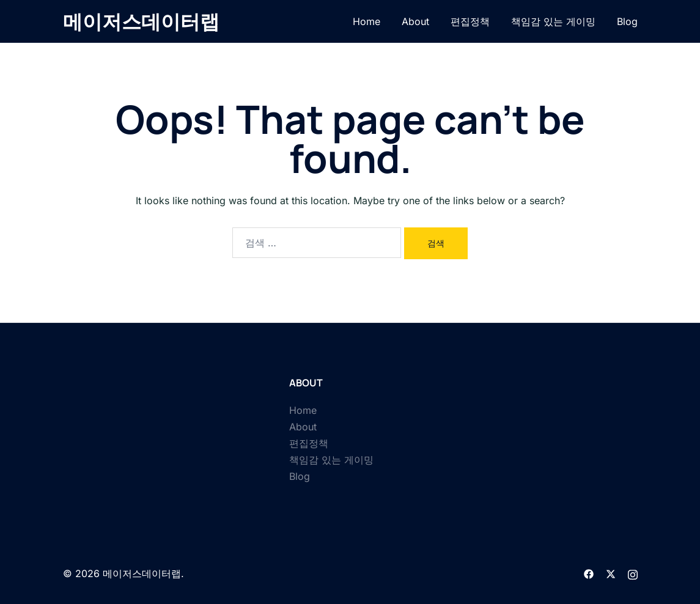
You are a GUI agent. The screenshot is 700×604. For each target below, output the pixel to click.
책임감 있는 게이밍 (553, 21)
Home (367, 21)
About (415, 21)
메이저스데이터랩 (141, 21)
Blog (627, 21)
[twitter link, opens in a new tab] (611, 573)
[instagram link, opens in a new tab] (633, 573)
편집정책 (470, 21)
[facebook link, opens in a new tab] (589, 573)
